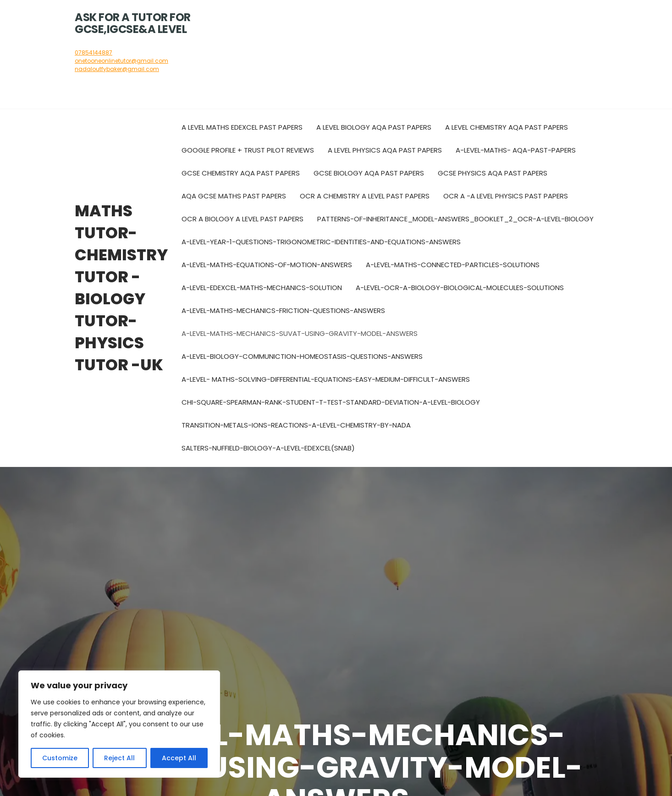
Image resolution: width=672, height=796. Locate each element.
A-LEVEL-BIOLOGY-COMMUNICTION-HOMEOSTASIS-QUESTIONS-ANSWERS (302, 356)
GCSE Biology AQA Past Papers (369, 173)
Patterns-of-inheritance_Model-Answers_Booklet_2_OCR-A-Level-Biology (455, 219)
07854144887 (94, 52)
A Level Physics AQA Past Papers (385, 150)
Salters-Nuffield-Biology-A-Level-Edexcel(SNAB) (268, 448)
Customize (60, 758)
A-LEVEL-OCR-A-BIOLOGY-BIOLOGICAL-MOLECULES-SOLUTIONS (460, 288)
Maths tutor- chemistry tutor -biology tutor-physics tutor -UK (121, 288)
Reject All (119, 758)
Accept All (179, 758)
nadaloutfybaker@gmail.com (117, 69)
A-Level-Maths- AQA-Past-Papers (516, 150)
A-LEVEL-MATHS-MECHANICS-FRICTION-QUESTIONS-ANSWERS (283, 310)
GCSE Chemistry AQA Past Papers (241, 173)
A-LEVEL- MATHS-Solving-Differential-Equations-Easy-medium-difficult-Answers (326, 379)
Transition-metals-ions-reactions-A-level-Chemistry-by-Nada (296, 425)
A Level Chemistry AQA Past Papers (507, 127)
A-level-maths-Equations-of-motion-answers (267, 265)
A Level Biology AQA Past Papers (374, 127)
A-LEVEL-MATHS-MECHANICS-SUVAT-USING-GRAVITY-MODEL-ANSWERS (300, 333)
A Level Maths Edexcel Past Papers (242, 127)
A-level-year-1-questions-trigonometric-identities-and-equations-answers (321, 242)
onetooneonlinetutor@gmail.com (121, 61)
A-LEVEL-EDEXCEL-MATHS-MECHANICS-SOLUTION (262, 288)
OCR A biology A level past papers (242, 219)
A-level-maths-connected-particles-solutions (453, 265)
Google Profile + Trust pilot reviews (248, 150)
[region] (119, 724)
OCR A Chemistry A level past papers (365, 196)
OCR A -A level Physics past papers (506, 196)
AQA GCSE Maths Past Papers (234, 196)
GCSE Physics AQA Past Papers (493, 173)
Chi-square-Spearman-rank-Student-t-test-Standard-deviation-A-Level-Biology (331, 402)
